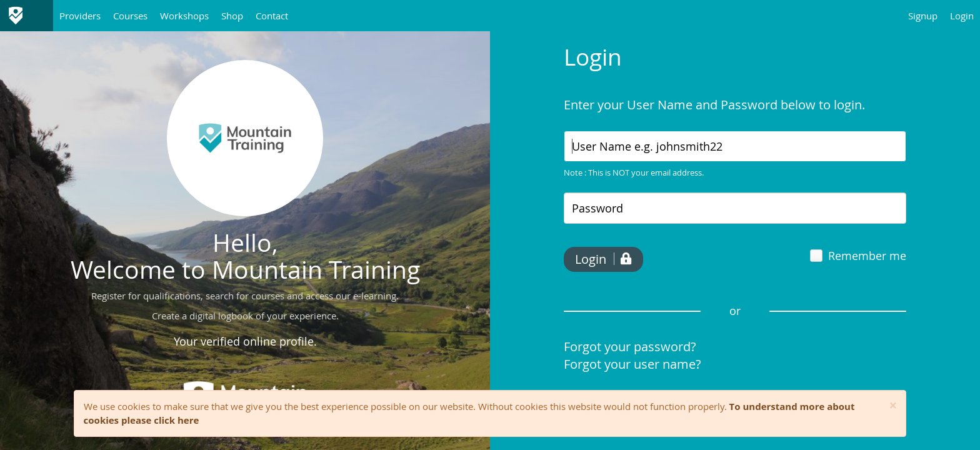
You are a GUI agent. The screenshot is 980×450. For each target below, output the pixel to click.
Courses (130, 16)
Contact (272, 16)
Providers (80, 16)
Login (962, 16)
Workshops (184, 16)
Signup (923, 16)
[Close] (893, 406)
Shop (232, 16)
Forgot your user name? (632, 364)
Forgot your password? (630, 347)
